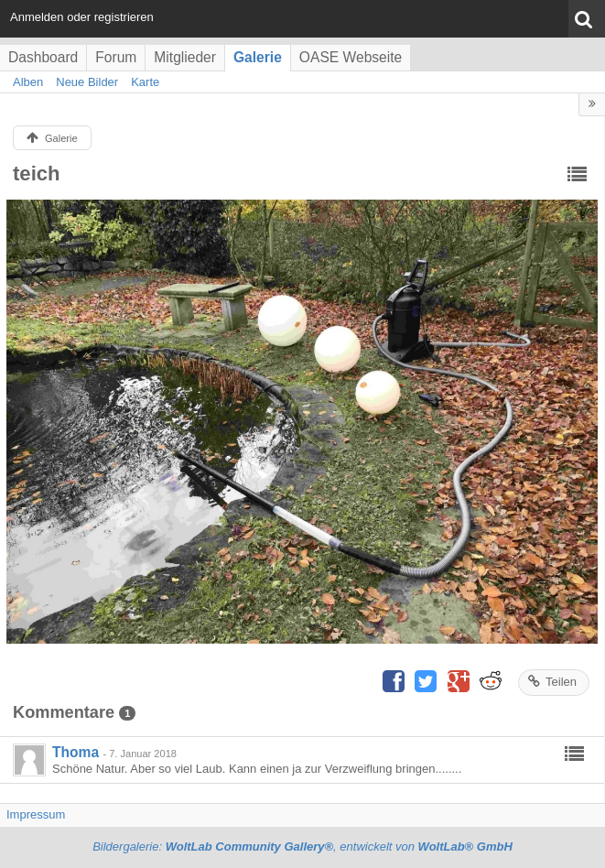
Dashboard (43, 57)
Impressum (36, 814)
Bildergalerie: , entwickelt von (302, 846)
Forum (116, 57)
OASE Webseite (351, 57)
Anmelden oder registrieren (82, 17)
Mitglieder (185, 57)
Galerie (258, 57)
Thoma (76, 752)
